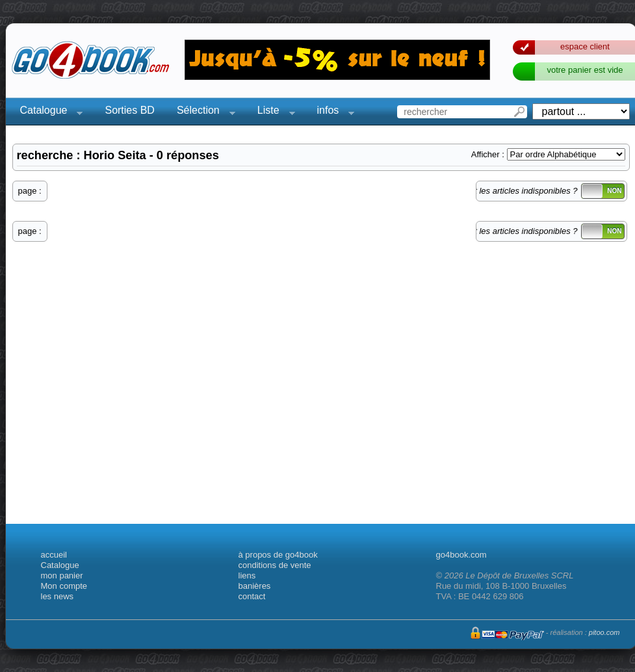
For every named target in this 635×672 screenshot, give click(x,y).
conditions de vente (275, 565)
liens (247, 575)
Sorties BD (129, 110)
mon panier (62, 575)
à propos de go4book (278, 555)
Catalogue (48, 112)
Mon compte (64, 586)
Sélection (202, 112)
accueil (54, 555)
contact (252, 596)
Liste (272, 112)
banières (255, 586)
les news (58, 596)
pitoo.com (604, 632)
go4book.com (461, 555)
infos (332, 112)
